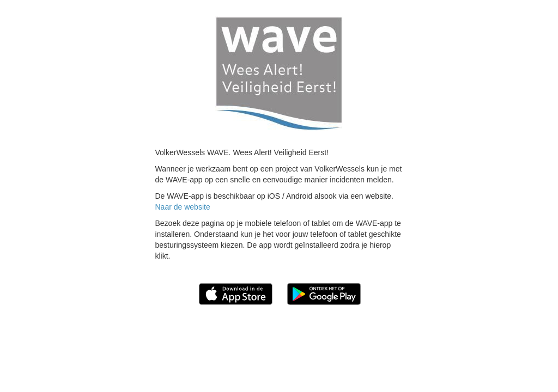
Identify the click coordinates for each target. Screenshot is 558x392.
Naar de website (183, 207)
